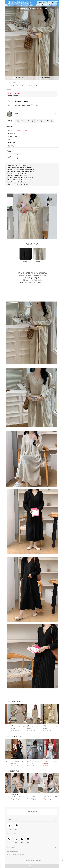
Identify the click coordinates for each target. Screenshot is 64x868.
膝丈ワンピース (16, 83)
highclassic (9, 725)
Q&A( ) (39, 121)
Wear (28, 840)
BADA (40, 760)
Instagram (16, 840)
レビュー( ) (30, 121)
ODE (23, 725)
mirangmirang (10, 760)
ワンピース (9, 83)
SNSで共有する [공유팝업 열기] (45, 78)
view (55, 114)
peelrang (8, 795)
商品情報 (10, 121)
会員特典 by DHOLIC (32, 812)
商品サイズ (20, 121)
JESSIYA (24, 795)
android (17, 826)
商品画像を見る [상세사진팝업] (19, 78)
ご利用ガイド (49, 121)
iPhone (10, 826)
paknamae (41, 795)
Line (22, 840)
